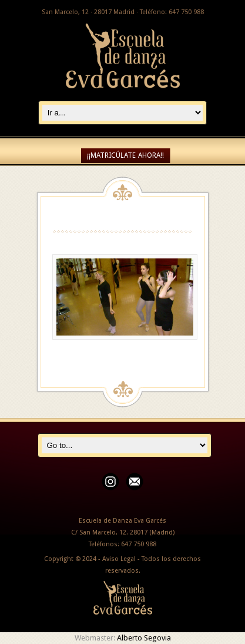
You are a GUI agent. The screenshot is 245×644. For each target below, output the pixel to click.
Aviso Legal (119, 559)
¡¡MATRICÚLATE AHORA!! (125, 155)
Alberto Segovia (144, 638)
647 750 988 (139, 544)
